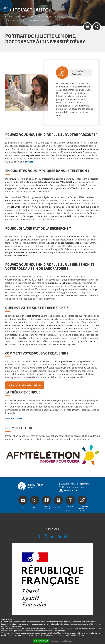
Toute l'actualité (48, 17)
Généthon (28, 162)
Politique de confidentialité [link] (61, 641)
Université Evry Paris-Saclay (19, 17)
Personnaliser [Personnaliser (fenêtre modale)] (41, 641)
